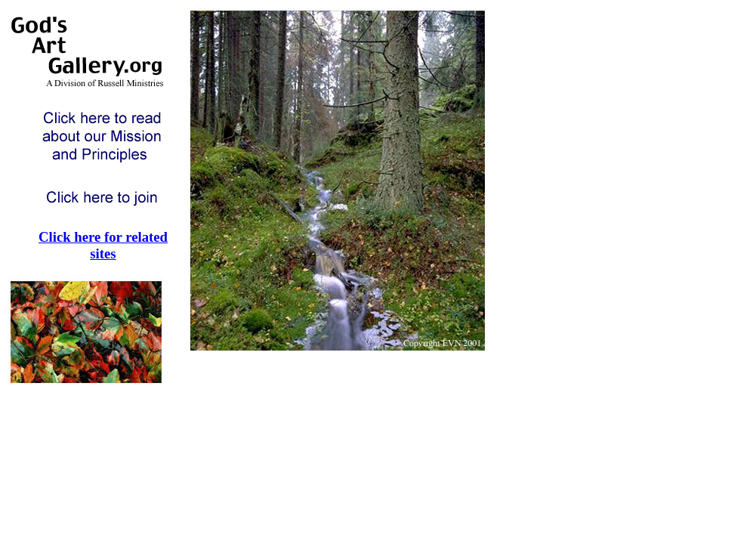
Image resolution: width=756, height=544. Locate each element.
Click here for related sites (103, 245)
